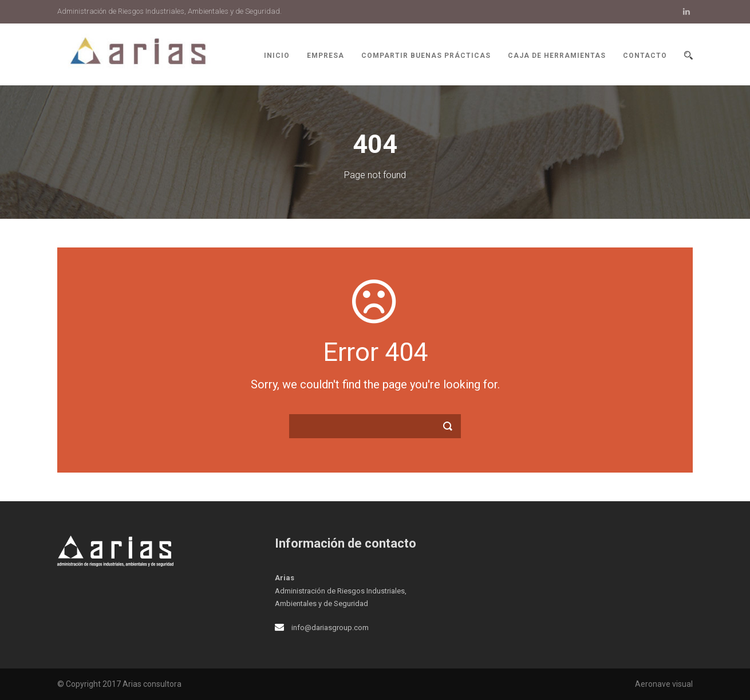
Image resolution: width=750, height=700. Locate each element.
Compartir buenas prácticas (426, 56)
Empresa (325, 56)
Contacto (645, 56)
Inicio (277, 56)
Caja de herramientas (557, 56)
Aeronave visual (664, 684)
